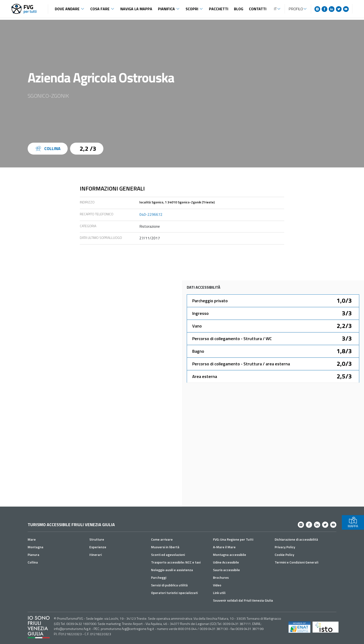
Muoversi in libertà (165, 547)
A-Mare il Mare (224, 547)
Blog (239, 9)
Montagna (35, 547)
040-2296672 (151, 214)
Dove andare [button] (67, 9)
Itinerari (96, 555)
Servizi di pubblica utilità (169, 585)
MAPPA (353, 522)
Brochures (221, 577)
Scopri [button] (192, 9)
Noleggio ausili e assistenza (172, 570)
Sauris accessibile (226, 570)
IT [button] (275, 9)
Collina (33, 562)
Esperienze (98, 547)
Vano (197, 326)
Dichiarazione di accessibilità (296, 539)
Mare (32, 539)
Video (217, 585)
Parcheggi (159, 577)
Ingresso (200, 313)
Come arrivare (162, 539)
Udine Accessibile (226, 562)
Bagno (198, 351)
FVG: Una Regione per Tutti (233, 539)
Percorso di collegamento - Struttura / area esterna (241, 364)
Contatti (258, 9)
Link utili (219, 593)
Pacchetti (219, 9)
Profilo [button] (296, 9)
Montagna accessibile (230, 555)
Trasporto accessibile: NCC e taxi (176, 562)
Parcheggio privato (210, 301)
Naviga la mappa (136, 9)
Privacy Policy (285, 547)
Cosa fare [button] (100, 9)
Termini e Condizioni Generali (296, 562)
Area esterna (205, 376)
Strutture (97, 539)
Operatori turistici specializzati (174, 593)
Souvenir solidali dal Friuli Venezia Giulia (243, 600)
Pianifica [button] (166, 9)
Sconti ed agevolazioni (168, 555)
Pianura (33, 555)
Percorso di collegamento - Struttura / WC (232, 339)
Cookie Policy (284, 555)
